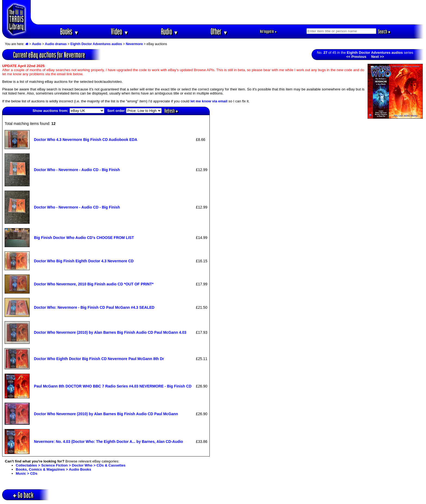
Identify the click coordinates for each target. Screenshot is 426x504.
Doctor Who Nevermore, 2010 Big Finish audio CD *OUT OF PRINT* (94, 284)
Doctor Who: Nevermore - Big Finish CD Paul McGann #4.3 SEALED (94, 307)
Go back (23, 495)
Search (384, 31)
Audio (170, 31)
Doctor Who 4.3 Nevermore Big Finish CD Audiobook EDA (86, 140)
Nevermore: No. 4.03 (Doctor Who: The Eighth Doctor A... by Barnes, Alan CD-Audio (108, 442)
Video (120, 31)
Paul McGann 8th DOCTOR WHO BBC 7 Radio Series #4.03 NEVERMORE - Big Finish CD (113, 386)
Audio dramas (56, 44)
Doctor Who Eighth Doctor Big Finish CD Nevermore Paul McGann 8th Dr (99, 359)
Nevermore (134, 44)
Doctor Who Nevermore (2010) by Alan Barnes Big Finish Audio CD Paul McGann (106, 414)
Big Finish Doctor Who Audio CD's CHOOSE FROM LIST (84, 238)
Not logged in (269, 31)
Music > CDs (27, 473)
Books (69, 31)
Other (219, 31)
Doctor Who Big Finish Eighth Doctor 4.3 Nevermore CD (84, 261)
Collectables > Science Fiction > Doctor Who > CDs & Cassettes (71, 465)
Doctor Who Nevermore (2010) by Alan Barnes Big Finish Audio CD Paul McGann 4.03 (110, 332)
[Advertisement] (227, 12)
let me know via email (209, 101)
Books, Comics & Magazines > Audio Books (54, 469)
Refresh (171, 111)
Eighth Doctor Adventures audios (96, 44)
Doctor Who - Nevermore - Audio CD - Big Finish (77, 170)
